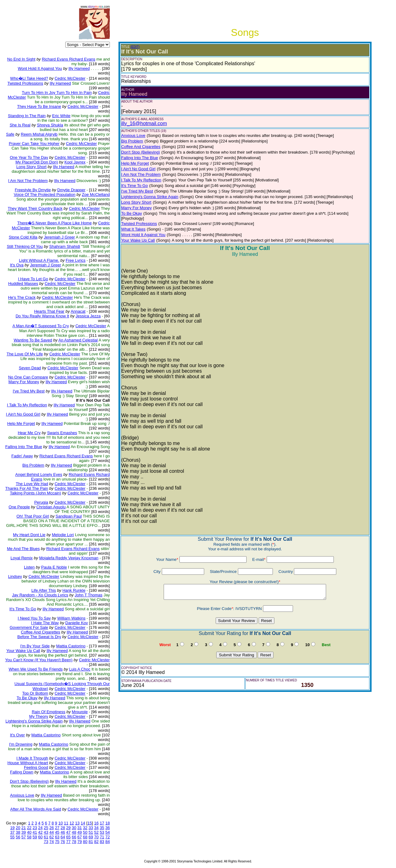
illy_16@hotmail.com (144, 123)
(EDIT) (135, 47)
